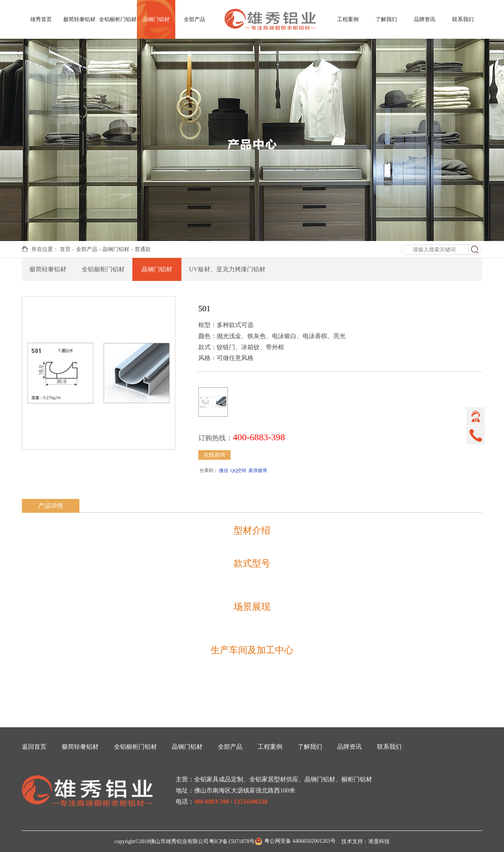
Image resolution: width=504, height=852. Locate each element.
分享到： (208, 471)
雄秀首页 (41, 19)
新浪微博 (258, 471)
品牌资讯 (425, 19)
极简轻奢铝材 (79, 19)
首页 (65, 249)
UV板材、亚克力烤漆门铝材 (227, 269)
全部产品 (194, 19)
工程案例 (348, 19)
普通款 (143, 249)
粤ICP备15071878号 (232, 841)
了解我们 (386, 19)
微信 (224, 471)
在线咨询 (214, 455)
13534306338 (250, 802)
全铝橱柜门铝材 (118, 19)
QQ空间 (238, 471)
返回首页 (34, 747)
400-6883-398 (212, 802)
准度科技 (379, 841)
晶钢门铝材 (156, 19)
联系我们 (463, 19)
